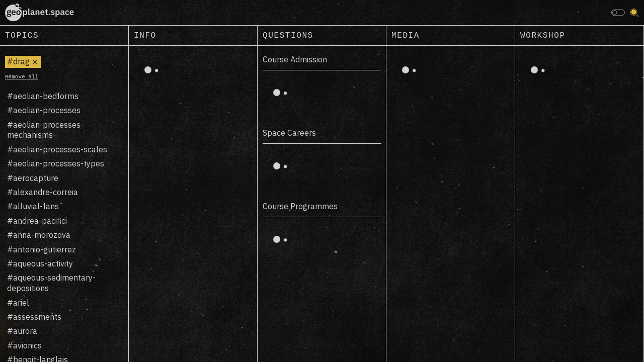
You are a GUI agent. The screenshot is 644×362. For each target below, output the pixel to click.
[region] (64, 204)
